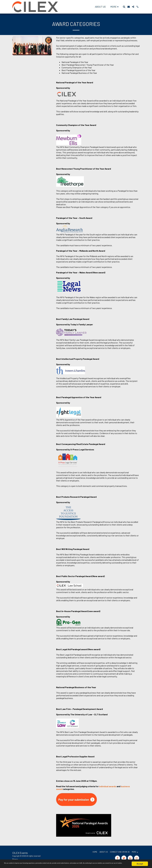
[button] (124, 7)
